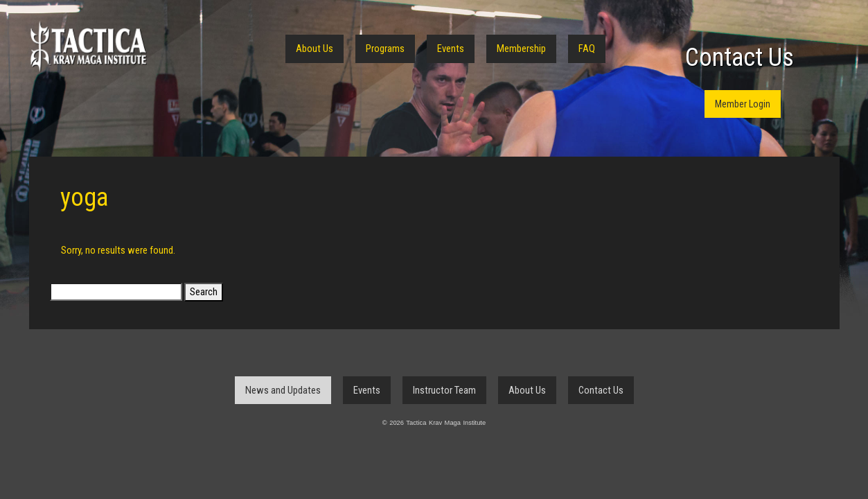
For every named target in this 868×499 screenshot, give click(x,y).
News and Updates (283, 390)
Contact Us (739, 58)
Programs (385, 49)
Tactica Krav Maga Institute (88, 47)
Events (451, 49)
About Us (315, 49)
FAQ (587, 49)
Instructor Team (444, 390)
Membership (521, 49)
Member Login (743, 104)
